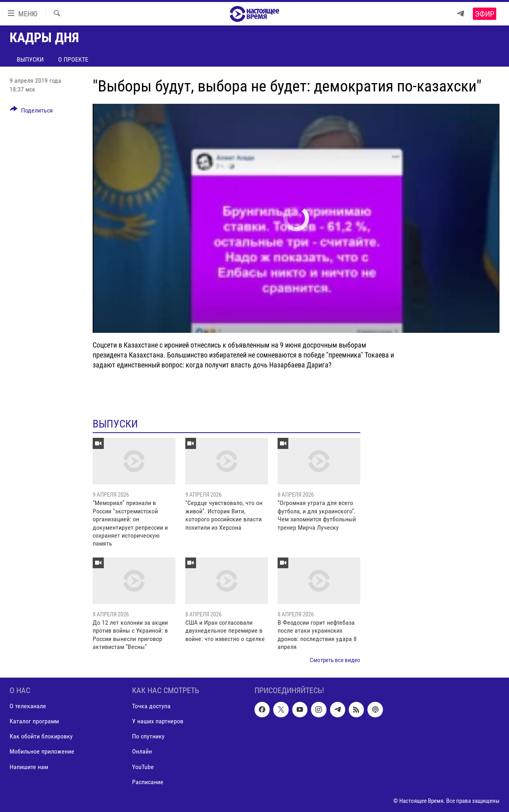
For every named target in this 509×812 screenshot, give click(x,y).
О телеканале (28, 706)
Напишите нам (29, 767)
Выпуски (30, 59)
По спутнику (148, 736)
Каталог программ (34, 721)
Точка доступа (151, 706)
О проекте (73, 59)
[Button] (31, 112)
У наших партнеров (158, 721)
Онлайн (142, 752)
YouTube (143, 767)
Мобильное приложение (42, 752)
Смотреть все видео (335, 660)
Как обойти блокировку (41, 736)
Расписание (148, 782)
